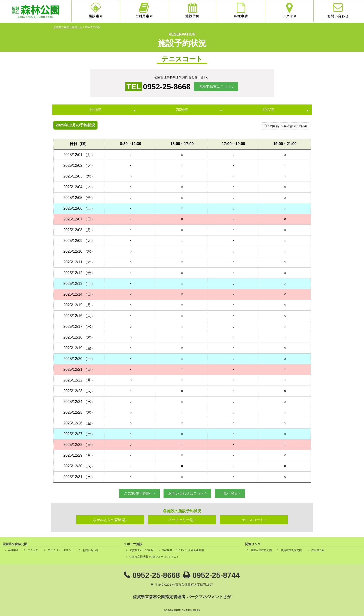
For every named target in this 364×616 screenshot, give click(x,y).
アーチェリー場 (181, 520)
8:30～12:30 (131, 144)
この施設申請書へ (138, 493)
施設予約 (193, 16)
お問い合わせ (338, 16)
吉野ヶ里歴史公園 (261, 550)
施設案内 (96, 16)
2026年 (182, 110)
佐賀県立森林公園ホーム (68, 27)
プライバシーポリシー (61, 550)
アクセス (290, 16)
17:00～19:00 (233, 144)
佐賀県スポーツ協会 (141, 550)
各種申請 (241, 16)
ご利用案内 (144, 16)
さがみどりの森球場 (109, 520)
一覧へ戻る (229, 493)
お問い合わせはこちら (186, 493)
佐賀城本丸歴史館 (291, 550)
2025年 (96, 110)
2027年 (269, 110)
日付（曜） (79, 144)
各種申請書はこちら (215, 86)
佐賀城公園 (318, 550)
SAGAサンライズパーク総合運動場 (183, 550)
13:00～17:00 (182, 144)
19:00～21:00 (285, 144)
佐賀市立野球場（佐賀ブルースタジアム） (154, 557)
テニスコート (253, 520)
